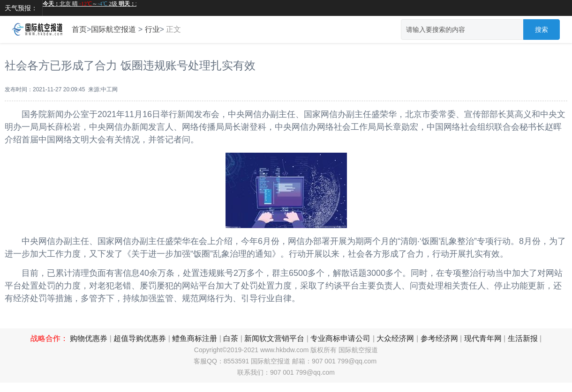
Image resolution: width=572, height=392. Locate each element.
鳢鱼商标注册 (195, 338)
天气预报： (21, 8)
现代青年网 (483, 338)
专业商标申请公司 (340, 338)
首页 (79, 29)
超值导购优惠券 (140, 338)
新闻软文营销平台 (274, 338)
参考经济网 (439, 338)
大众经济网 (395, 338)
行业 (152, 29)
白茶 (231, 338)
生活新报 (523, 338)
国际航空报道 (113, 29)
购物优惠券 (89, 338)
